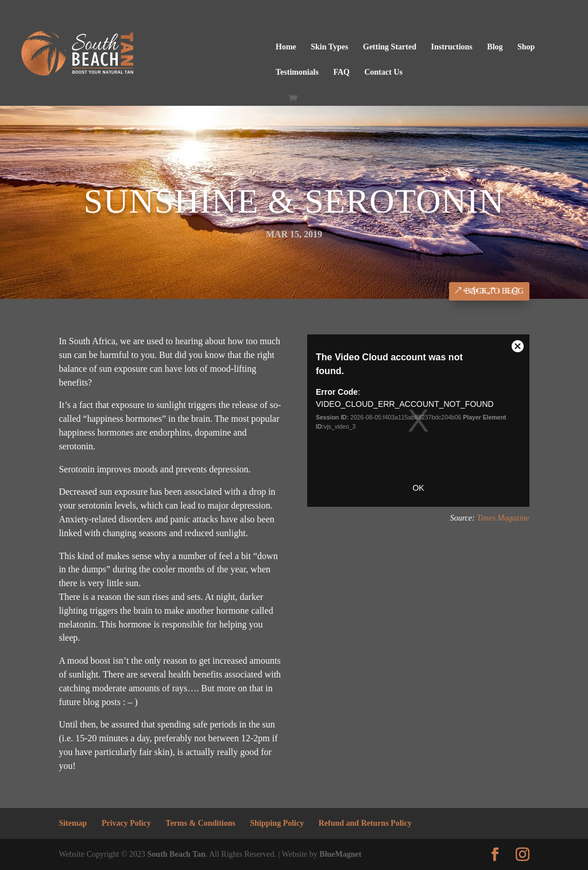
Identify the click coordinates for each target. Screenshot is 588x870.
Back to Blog (494, 291)
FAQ (341, 72)
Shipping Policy (277, 823)
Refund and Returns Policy (365, 823)
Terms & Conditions (200, 823)
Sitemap (73, 823)
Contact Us (383, 72)
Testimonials (297, 72)
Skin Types (329, 47)
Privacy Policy (126, 823)
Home (286, 47)
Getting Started (390, 47)
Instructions (451, 47)
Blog (495, 47)
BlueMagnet (340, 854)
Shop (526, 47)
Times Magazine (503, 518)
